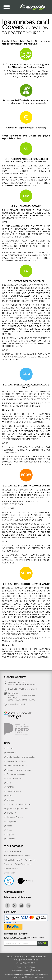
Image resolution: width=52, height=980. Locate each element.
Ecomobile (12, 753)
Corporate (12, 821)
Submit (42, 943)
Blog (9, 783)
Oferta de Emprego (16, 817)
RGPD (10, 796)
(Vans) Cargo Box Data (17, 809)
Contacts (11, 839)
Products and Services (17, 774)
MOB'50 (10, 787)
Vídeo (10, 826)
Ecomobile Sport (14, 778)
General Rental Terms (16, 761)
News (9, 830)
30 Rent (10, 748)
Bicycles (10, 800)
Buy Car (11, 834)
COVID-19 (11, 813)
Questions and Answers (17, 766)
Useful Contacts (14, 791)
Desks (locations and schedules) (21, 757)
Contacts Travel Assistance (19, 804)
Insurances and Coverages (19, 770)
